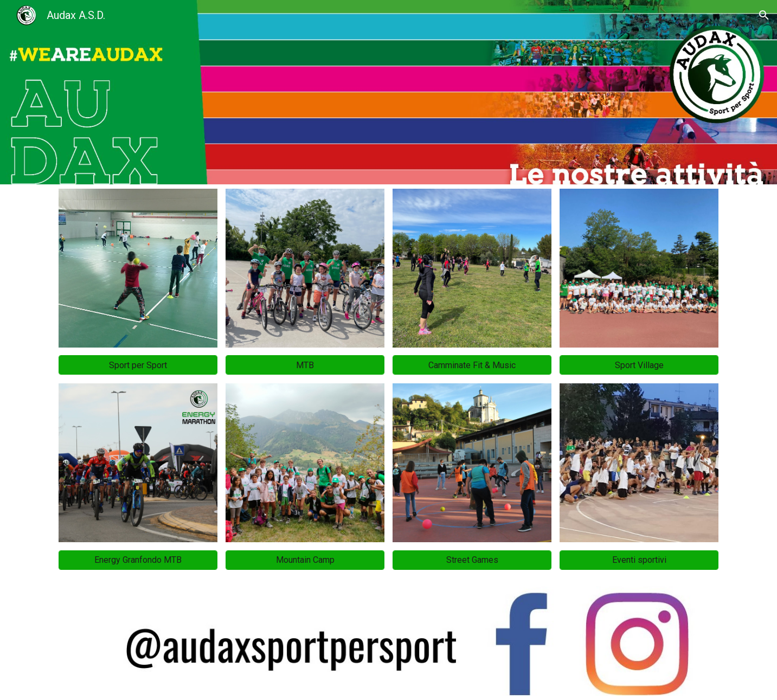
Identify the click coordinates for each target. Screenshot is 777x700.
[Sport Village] (639, 365)
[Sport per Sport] (138, 365)
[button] (764, 15)
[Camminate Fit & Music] (472, 365)
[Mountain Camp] (305, 560)
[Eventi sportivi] (639, 560)
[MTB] (305, 365)
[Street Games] (472, 560)
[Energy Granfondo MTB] (138, 560)
